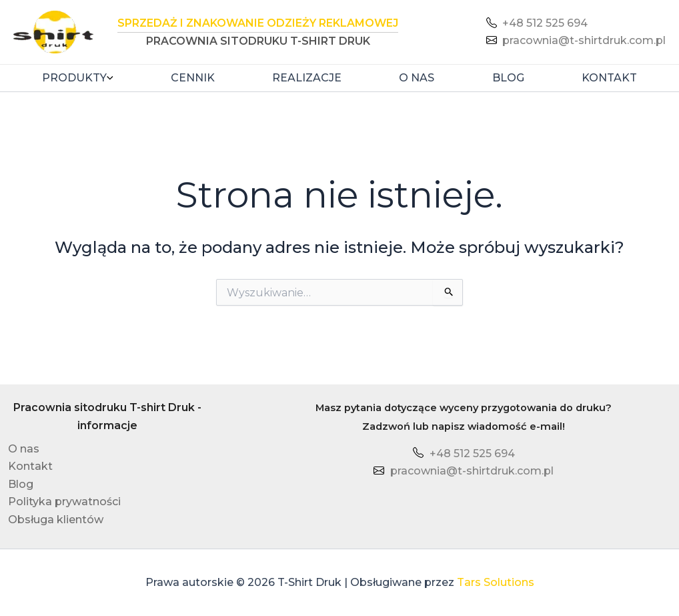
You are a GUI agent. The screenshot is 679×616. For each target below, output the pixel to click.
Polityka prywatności (63, 502)
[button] (110, 78)
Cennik (193, 78)
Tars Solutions (496, 582)
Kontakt (609, 78)
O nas (417, 78)
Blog (508, 78)
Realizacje (307, 78)
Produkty (78, 78)
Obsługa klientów (54, 520)
